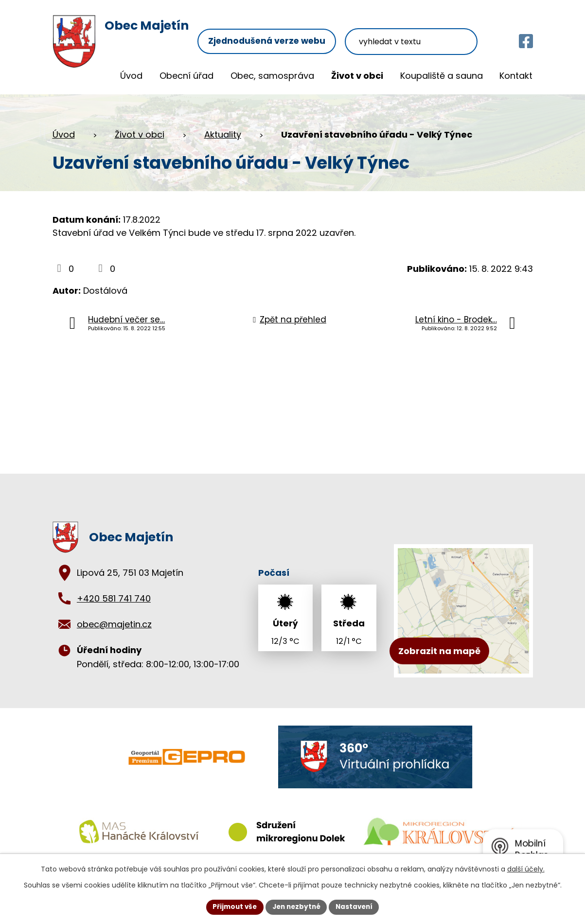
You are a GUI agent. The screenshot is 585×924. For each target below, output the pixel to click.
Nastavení (357, 906)
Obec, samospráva (272, 76)
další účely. (526, 869)
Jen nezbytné (296, 906)
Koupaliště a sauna (442, 76)
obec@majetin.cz (114, 624)
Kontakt (516, 76)
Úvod (131, 76)
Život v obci (357, 76)
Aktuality (223, 134)
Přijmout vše (232, 906)
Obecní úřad (186, 76)
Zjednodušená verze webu (280, 28)
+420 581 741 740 (114, 598)
